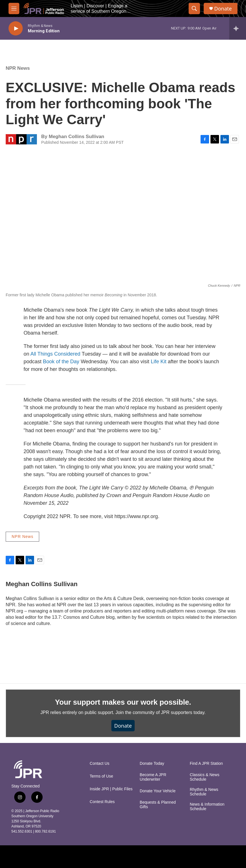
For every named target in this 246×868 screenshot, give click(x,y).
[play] (16, 28)
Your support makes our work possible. (123, 702)
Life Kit (159, 362)
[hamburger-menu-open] (14, 9)
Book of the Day (61, 362)
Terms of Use (101, 776)
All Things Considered (55, 354)
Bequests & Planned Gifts (158, 805)
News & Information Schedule (207, 807)
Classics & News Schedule (205, 777)
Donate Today (152, 764)
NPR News (18, 68)
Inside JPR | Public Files (111, 789)
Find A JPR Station (206, 764)
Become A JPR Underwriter (153, 777)
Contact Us (100, 764)
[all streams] (238, 28)
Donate (223, 9)
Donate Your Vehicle (158, 791)
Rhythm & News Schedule (204, 792)
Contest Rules (102, 802)
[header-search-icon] (194, 9)
